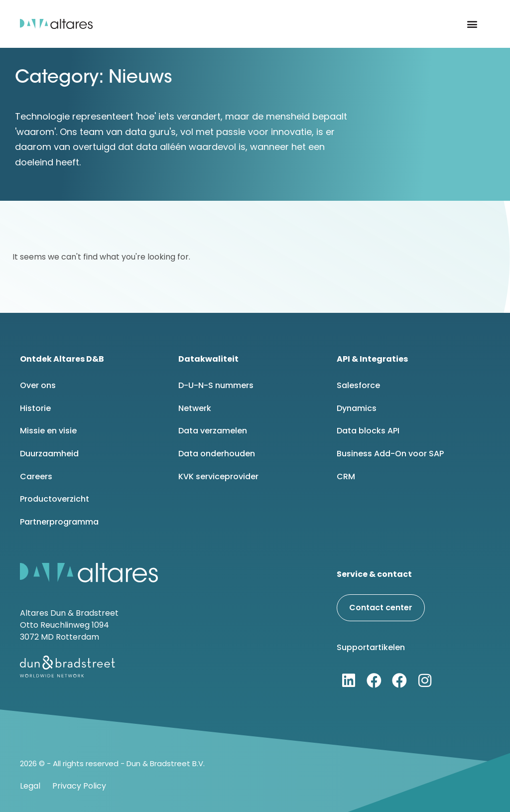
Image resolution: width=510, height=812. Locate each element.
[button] (472, 24)
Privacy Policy (79, 786)
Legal (30, 786)
